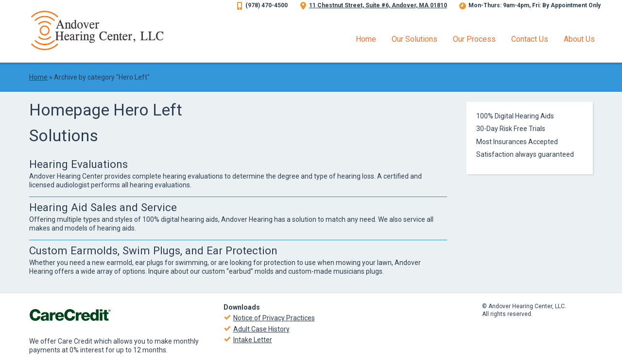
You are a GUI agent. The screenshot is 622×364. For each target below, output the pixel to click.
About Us (579, 39)
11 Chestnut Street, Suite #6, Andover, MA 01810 (378, 5)
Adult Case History (261, 329)
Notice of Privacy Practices (274, 318)
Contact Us (530, 39)
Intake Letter (253, 340)
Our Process (474, 39)
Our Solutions (415, 39)
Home (366, 39)
